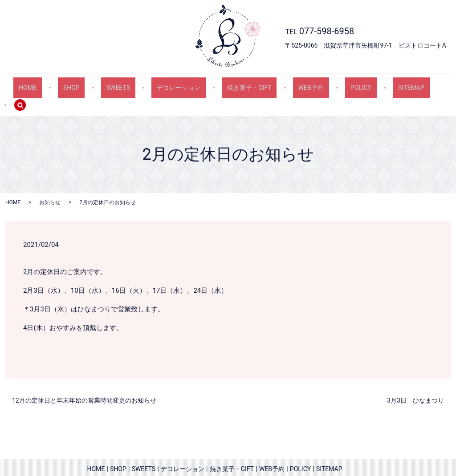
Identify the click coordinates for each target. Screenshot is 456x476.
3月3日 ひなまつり (415, 380)
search (423, 84)
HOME (43, 84)
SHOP (80, 84)
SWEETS (120, 84)
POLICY (336, 84)
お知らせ (50, 182)
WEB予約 (292, 84)
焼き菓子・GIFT (238, 84)
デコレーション (174, 84)
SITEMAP (379, 84)
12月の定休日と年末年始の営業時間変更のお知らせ (84, 380)
